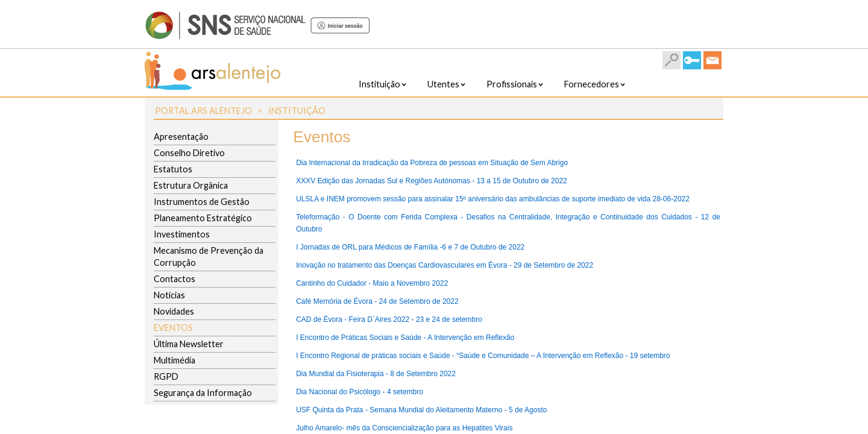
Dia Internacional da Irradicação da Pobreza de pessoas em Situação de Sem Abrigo (432, 163)
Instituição (297, 111)
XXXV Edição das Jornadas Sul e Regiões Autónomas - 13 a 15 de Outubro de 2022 (432, 181)
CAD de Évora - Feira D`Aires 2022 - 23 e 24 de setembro (389, 319)
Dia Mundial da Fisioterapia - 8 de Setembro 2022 (376, 374)
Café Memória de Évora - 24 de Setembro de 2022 (377, 301)
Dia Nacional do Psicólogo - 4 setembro (360, 392)
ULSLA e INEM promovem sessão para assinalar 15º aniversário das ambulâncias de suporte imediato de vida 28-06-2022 (493, 199)
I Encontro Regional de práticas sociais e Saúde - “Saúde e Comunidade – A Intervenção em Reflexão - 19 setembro (483, 356)
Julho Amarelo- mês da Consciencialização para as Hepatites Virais (404, 428)
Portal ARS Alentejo (203, 111)
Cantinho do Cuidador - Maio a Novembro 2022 (372, 283)
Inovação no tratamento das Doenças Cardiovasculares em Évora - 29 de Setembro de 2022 (445, 265)
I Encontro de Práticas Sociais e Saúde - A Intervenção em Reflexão (405, 338)
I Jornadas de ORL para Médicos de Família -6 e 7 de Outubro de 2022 (410, 247)
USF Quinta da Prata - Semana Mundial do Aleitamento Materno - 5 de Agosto (421, 410)
